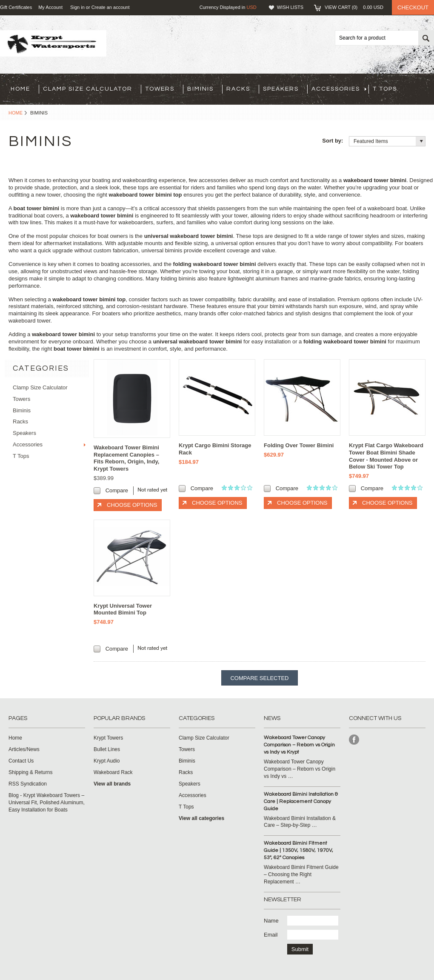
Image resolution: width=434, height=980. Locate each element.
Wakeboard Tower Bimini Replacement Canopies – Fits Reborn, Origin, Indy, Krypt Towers (126, 458)
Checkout (413, 7)
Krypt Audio (107, 761)
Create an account (111, 7)
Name (271, 921)
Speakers (281, 89)
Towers (160, 89)
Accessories (339, 89)
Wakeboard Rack (113, 772)
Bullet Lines (107, 749)
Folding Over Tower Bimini (299, 445)
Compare (117, 490)
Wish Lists (290, 7)
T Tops (385, 89)
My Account (50, 7)
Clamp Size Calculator (88, 89)
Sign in (77, 7)
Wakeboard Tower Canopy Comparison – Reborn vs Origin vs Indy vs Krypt (299, 745)
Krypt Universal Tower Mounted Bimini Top (123, 609)
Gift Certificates (16, 7)
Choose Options (132, 505)
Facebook (354, 740)
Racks (238, 89)
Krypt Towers (108, 738)
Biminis (200, 89)
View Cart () (354, 7)
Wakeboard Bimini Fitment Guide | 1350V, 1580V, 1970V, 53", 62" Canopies (298, 850)
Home (16, 113)
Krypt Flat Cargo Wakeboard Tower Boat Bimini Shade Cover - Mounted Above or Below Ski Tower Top (386, 456)
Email (271, 935)
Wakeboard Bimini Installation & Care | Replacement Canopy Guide (301, 801)
